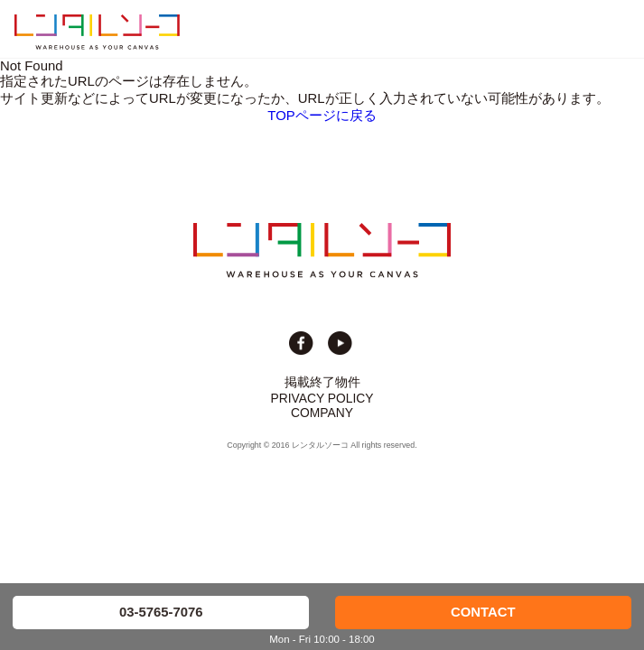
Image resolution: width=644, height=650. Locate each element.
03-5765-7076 (161, 612)
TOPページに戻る (322, 116)
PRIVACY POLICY (322, 398)
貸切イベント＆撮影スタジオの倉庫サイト (97, 32)
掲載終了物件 (322, 382)
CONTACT (483, 612)
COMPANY (322, 413)
